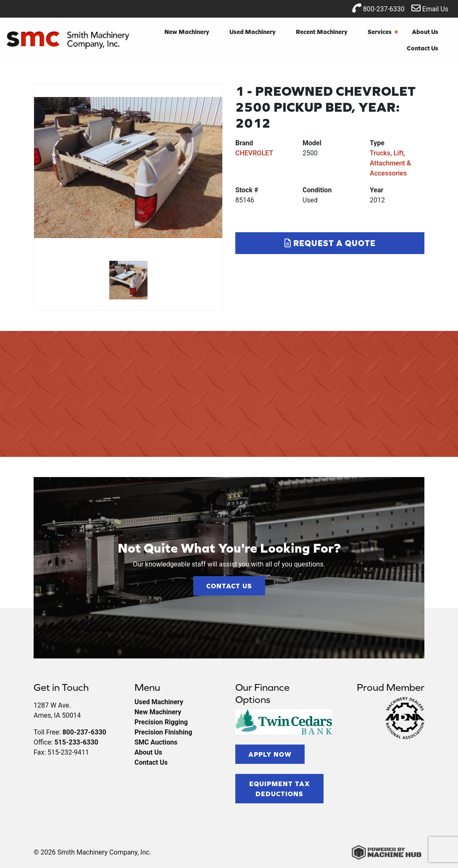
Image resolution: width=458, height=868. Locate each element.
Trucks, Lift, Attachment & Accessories (390, 163)
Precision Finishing (163, 732)
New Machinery (187, 32)
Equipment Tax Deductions (280, 789)
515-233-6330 (76, 742)
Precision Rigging (161, 722)
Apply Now (270, 754)
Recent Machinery (322, 32)
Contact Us (422, 48)
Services (383, 32)
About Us (425, 32)
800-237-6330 (378, 8)
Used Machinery (253, 32)
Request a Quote (330, 243)
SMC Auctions (156, 742)
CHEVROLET (254, 153)
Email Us (430, 8)
